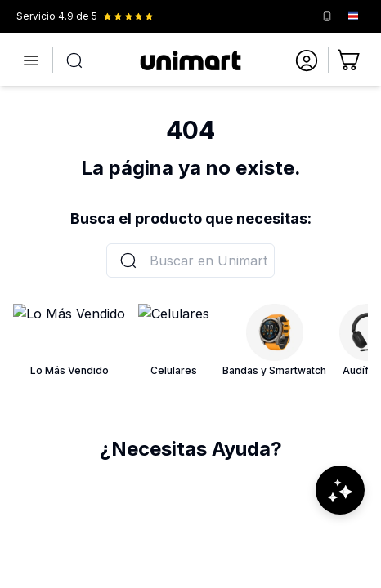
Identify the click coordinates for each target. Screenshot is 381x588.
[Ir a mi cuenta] (307, 60)
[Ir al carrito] (350, 60)
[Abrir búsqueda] (74, 60)
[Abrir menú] (31, 60)
